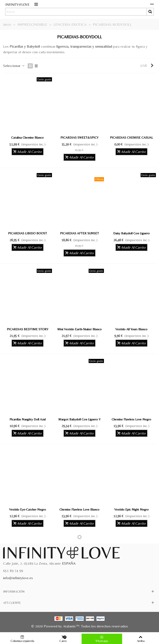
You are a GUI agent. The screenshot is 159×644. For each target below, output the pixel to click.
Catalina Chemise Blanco (27, 137)
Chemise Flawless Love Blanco (79, 509)
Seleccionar (14, 66)
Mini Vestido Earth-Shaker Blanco (79, 329)
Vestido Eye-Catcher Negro (28, 509)
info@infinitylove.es (18, 578)
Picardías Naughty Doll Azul (28, 419)
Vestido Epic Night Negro (131, 509)
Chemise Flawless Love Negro (131, 419)
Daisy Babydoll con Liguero (131, 233)
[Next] (152, 66)
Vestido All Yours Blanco (131, 329)
